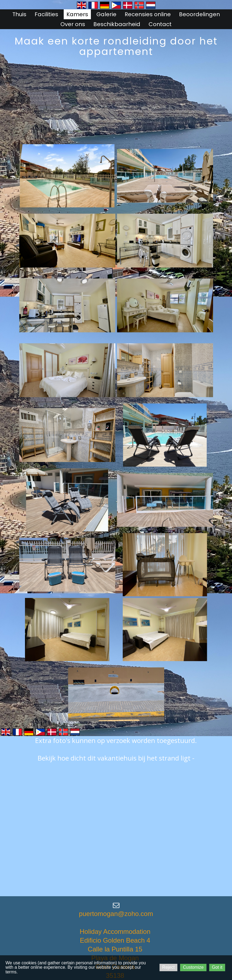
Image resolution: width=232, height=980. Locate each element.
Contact (160, 24)
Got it (217, 967)
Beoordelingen (199, 14)
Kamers (77, 14)
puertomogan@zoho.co (113, 914)
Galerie (106, 14)
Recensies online (148, 14)
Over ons (73, 24)
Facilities (46, 14)
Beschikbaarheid (117, 24)
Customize (193, 967)
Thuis (19, 14)
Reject (168, 967)
